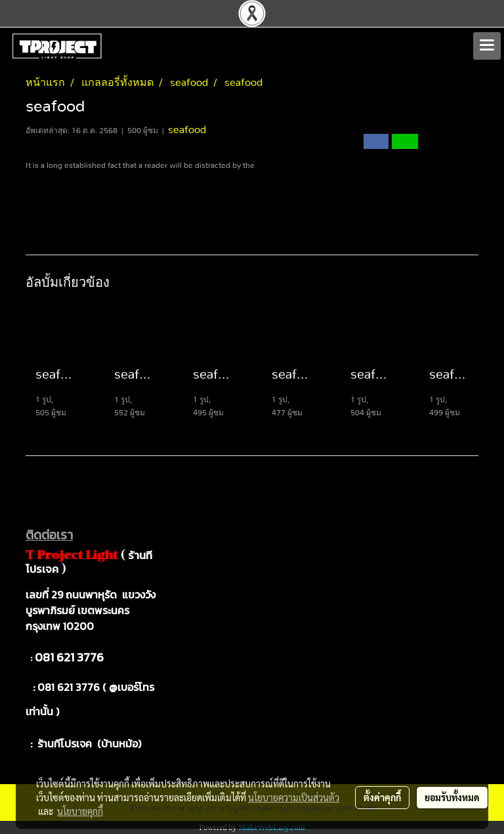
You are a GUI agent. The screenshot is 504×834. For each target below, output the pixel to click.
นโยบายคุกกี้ (80, 811)
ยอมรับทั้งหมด (452, 797)
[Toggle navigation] (487, 46)
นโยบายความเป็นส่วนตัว (294, 797)
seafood (187, 130)
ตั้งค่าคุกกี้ (382, 797)
